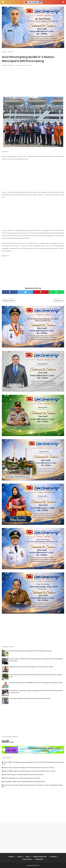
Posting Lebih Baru (9, 301)
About (28, 857)
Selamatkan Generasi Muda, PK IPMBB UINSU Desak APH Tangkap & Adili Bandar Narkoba (36, 683)
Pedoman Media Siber (40, 857)
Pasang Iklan (39, 859)
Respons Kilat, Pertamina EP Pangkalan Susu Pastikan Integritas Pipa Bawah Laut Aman (29, 768)
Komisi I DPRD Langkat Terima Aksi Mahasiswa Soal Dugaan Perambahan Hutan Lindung (29, 771)
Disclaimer (54, 857)
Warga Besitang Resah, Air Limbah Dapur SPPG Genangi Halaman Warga (30, 651)
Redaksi (11, 857)
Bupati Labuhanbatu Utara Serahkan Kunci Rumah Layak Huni (22, 778)
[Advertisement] (33, 81)
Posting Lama (59, 301)
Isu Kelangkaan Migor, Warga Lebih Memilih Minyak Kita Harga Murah (30, 698)
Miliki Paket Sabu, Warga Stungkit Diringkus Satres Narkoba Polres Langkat (31, 667)
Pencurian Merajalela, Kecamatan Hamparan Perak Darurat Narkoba (23, 775)
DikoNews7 (37, 865)
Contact (20, 857)
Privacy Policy (27, 859)
